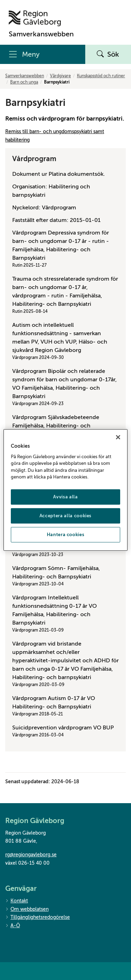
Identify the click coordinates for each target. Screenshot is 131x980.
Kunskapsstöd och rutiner (101, 76)
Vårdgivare (60, 76)
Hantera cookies (66, 535)
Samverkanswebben (25, 76)
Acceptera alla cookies (65, 516)
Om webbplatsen (27, 910)
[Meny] (43, 54)
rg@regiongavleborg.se (31, 855)
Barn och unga (24, 82)
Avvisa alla (65, 497)
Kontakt (17, 901)
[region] (65, 490)
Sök (108, 55)
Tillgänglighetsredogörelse (38, 918)
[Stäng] (118, 437)
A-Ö (13, 926)
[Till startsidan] (41, 18)
